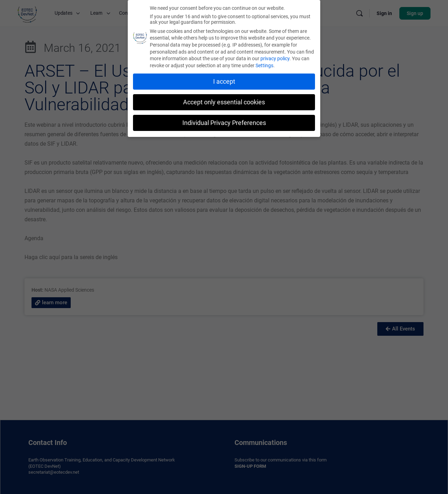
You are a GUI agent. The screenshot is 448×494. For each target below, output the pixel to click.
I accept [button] (224, 81)
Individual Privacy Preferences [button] (224, 122)
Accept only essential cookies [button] (224, 101)
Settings (264, 65)
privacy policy (275, 58)
